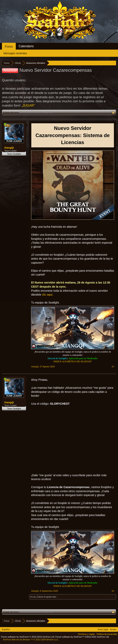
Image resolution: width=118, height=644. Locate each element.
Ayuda (113, 629)
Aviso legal (103, 629)
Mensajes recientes (15, 53)
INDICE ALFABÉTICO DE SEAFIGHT (73, 361)
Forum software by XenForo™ (82, 637)
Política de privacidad (107, 634)
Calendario (26, 46)
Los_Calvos (38, 597)
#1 (113, 367)
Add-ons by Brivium (31, 640)
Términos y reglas (86, 634)
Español (6, 629)
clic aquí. (48, 295)
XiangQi (9, 148)
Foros (9, 47)
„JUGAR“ (28, 105)
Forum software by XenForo (28, 637)
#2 (113, 591)
